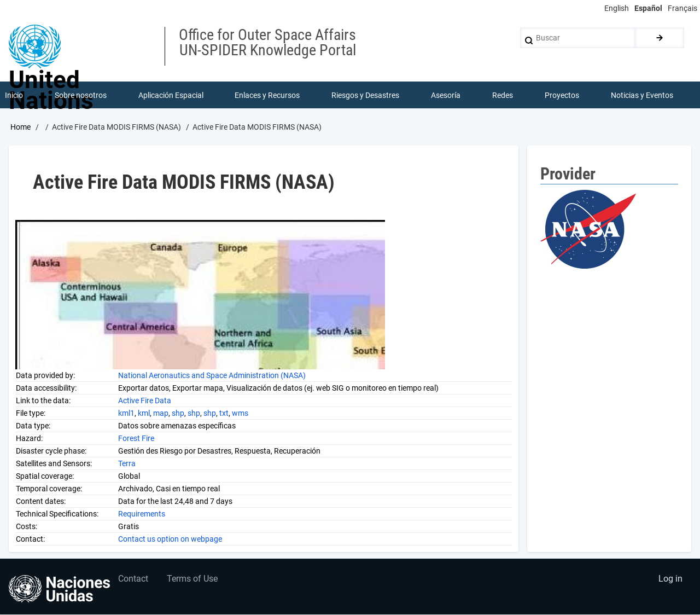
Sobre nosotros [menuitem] (81, 95)
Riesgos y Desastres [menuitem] (366, 95)
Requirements (142, 514)
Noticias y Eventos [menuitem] (642, 95)
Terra (127, 463)
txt (224, 413)
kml (144, 413)
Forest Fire (136, 438)
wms (240, 413)
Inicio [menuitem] (14, 95)
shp (178, 413)
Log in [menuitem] (670, 580)
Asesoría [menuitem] (446, 95)
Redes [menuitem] (503, 95)
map (161, 413)
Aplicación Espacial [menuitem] (171, 95)
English (617, 8)
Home (21, 127)
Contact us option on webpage (170, 539)
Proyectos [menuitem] (562, 95)
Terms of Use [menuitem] (193, 580)
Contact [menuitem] (134, 580)
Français (682, 8)
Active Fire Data (145, 401)
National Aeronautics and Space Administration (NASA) (212, 375)
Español (648, 8)
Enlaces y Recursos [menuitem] (268, 95)
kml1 (126, 413)
